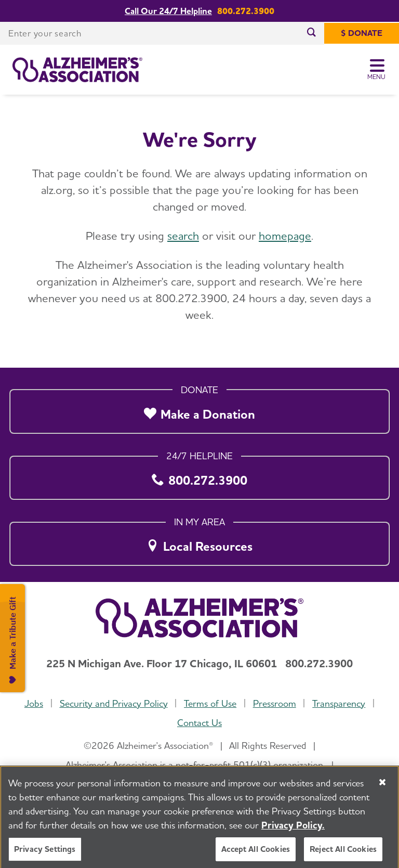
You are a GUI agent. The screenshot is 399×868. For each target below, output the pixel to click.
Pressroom (275, 703)
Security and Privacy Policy (114, 703)
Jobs (34, 703)
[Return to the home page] (77, 70)
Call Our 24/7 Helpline (168, 11)
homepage (285, 236)
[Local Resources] (199, 541)
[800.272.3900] (199, 475)
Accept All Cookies (256, 856)
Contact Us (199, 723)
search (183, 236)
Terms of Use (210, 703)
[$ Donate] (362, 33)
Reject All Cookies (343, 856)
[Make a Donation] (199, 409)
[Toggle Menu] (377, 70)
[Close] (382, 789)
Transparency (339, 703)
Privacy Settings (45, 856)
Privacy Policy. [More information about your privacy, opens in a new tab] (293, 832)
